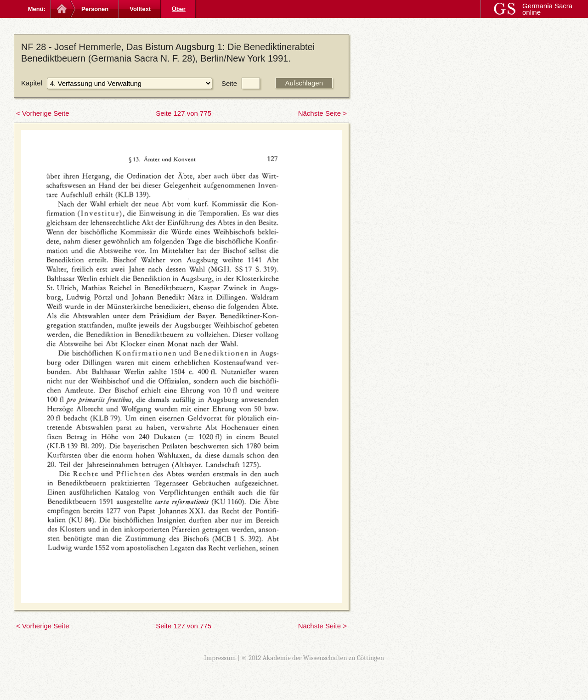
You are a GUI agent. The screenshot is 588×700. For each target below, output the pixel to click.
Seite (229, 83)
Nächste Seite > (322, 113)
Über (179, 9)
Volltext (140, 9)
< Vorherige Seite (43, 113)
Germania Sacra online (547, 9)
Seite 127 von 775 (184, 113)
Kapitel (32, 83)
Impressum (220, 658)
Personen (95, 9)
